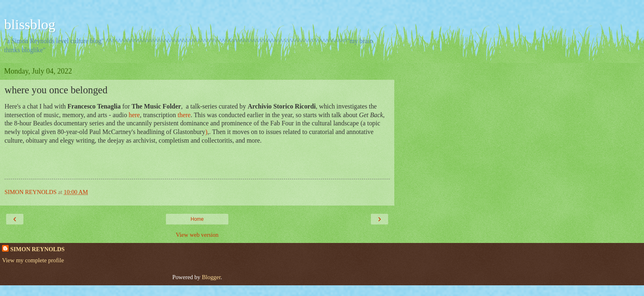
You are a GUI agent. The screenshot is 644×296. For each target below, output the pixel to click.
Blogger (211, 277)
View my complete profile (33, 260)
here (134, 115)
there (184, 115)
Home (197, 219)
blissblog (30, 24)
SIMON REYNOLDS (37, 249)
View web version (197, 235)
